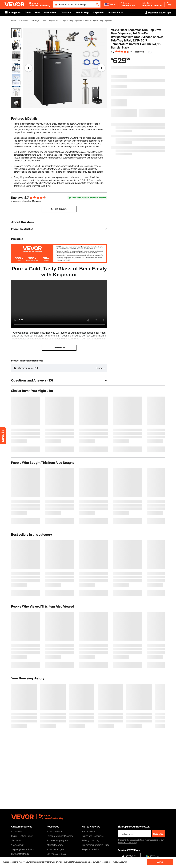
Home (14, 20)
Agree (160, 862)
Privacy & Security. (119, 862)
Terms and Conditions (93, 836)
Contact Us (17, 831)
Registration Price (90, 849)
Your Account (18, 845)
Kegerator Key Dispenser (72, 20)
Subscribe (158, 834)
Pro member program (57, 840)
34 (33, 201)
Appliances (24, 20)
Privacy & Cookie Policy (127, 842)
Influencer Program (56, 849)
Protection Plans (55, 831)
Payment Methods (20, 854)
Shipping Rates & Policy (22, 849)
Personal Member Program (60, 836)
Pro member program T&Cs (95, 845)
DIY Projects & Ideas (56, 854)
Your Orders (17, 840)
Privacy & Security (91, 840)
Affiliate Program (55, 845)
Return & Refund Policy (22, 836)
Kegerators (54, 20)
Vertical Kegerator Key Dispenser (98, 20)
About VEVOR (89, 831)
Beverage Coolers (39, 20)
